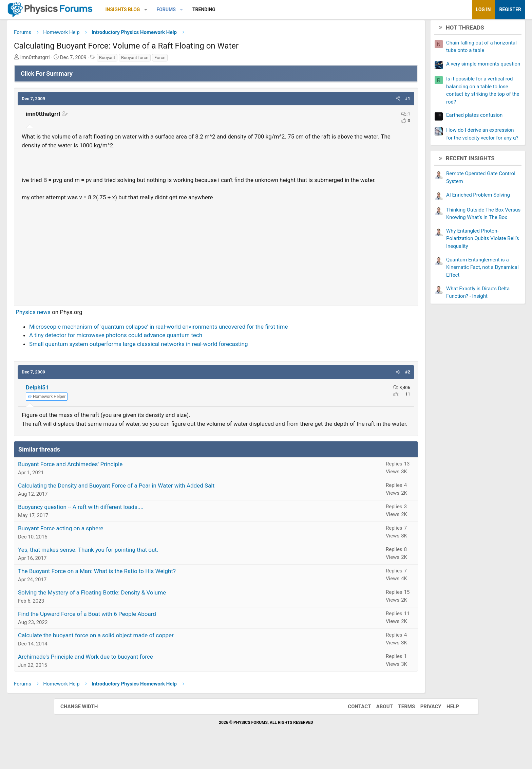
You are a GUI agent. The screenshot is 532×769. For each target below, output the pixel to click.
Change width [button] (86, 726)
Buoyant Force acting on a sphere (115, 548)
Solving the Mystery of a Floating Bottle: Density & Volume (146, 612)
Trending (258, 10)
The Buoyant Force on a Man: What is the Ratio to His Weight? (151, 591)
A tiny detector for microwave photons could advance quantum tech (170, 346)
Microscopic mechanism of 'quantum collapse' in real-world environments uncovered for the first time (213, 338)
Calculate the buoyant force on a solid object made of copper (150, 655)
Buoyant (161, 60)
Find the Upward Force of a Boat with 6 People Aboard (141, 634)
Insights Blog (177, 10)
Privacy (424, 726)
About (378, 726)
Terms (400, 726)
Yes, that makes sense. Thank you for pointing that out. (142, 570)
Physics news (87, 323)
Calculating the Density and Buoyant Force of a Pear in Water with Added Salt (170, 506)
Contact (353, 726)
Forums (220, 10)
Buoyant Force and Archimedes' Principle (124, 484)
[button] (200, 10)
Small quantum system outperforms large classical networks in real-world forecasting (193, 355)
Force (214, 60)
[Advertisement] (216, 262)
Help (446, 726)
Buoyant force (189, 60)
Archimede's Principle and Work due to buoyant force (139, 677)
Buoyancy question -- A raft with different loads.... (135, 527)
